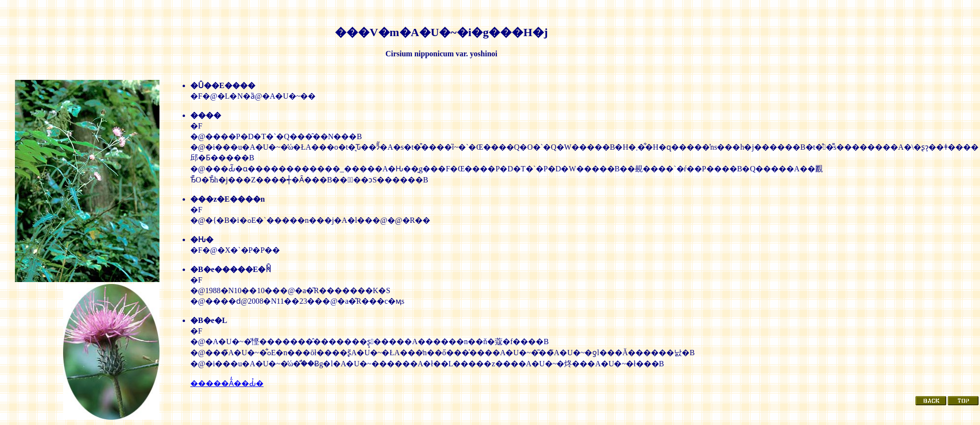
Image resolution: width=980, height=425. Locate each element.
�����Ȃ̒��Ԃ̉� (227, 383)
